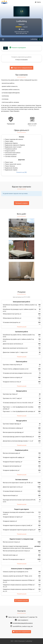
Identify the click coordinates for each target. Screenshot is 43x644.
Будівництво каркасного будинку (14, 145)
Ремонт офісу (8, 141)
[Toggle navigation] (3, 39)
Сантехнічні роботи (10, 155)
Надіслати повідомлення (22, 68)
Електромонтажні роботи (12, 153)
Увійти (38, 2)
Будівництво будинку (11, 143)
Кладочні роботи (9, 151)
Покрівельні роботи (10, 149)
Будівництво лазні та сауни (12, 147)
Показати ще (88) (21, 172)
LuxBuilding (36, 39)
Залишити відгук (22, 203)
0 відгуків (25, 27)
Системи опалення (10, 157)
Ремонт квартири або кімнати (13, 139)
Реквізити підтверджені (18, 48)
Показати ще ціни (22, 327)
